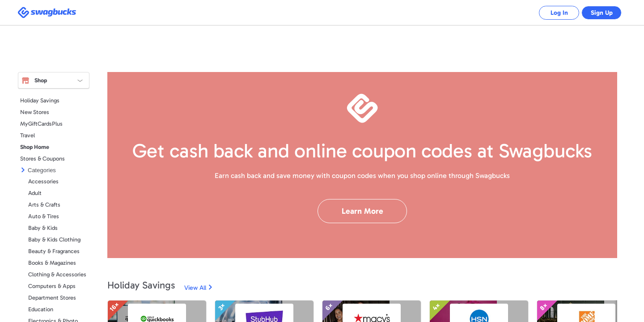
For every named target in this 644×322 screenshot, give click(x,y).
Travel (28, 135)
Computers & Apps (52, 286)
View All (195, 288)
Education (41, 309)
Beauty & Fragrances (54, 251)
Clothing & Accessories (57, 274)
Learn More (362, 211)
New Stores (35, 112)
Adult (35, 193)
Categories (42, 170)
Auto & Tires (44, 216)
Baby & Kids (43, 228)
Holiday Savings (40, 100)
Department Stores (52, 298)
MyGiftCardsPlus (41, 124)
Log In (553, 13)
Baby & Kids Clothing (54, 239)
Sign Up (600, 13)
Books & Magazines (52, 263)
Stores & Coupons (42, 159)
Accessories (43, 181)
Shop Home (35, 147)
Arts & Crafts (44, 205)
